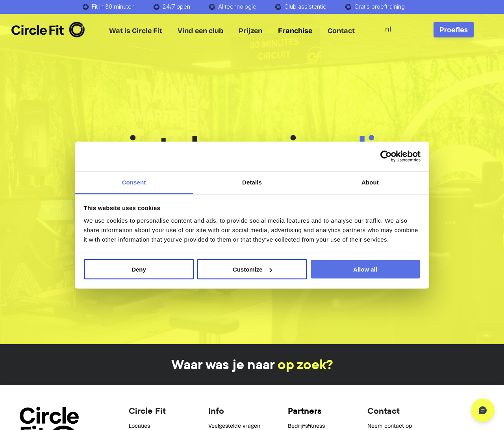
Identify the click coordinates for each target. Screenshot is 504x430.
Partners (305, 411)
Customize (252, 269)
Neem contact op (390, 426)
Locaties (139, 426)
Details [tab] (252, 182)
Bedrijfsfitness (306, 426)
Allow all (365, 269)
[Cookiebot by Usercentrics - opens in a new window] (386, 156)
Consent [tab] (134, 182)
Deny (139, 269)
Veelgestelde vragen (234, 426)
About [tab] (370, 182)
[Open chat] (483, 410)
